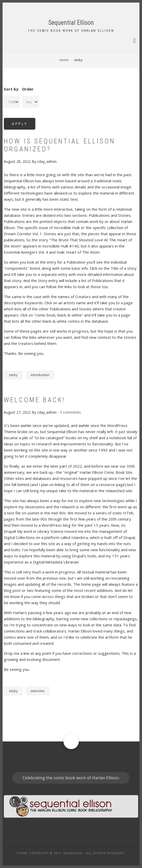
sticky (13, 375)
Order (28, 89)
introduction (40, 375)
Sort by (11, 89)
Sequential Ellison (71, 23)
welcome (38, 691)
